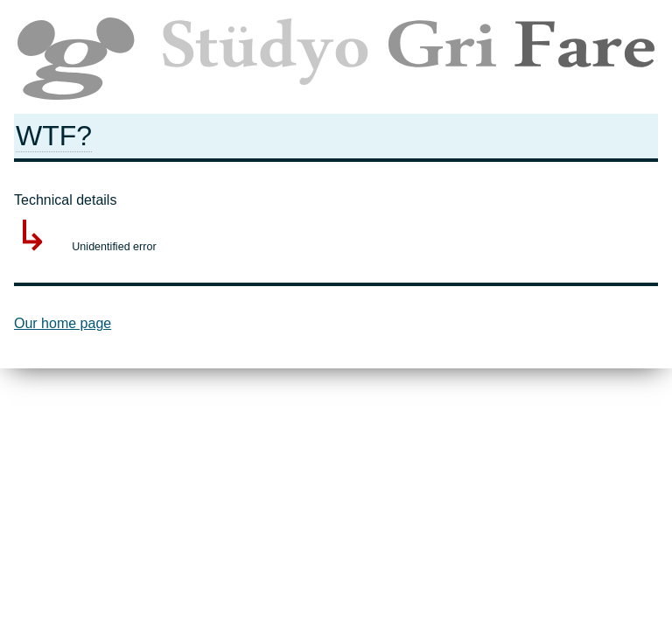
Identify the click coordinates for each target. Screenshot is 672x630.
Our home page (63, 323)
